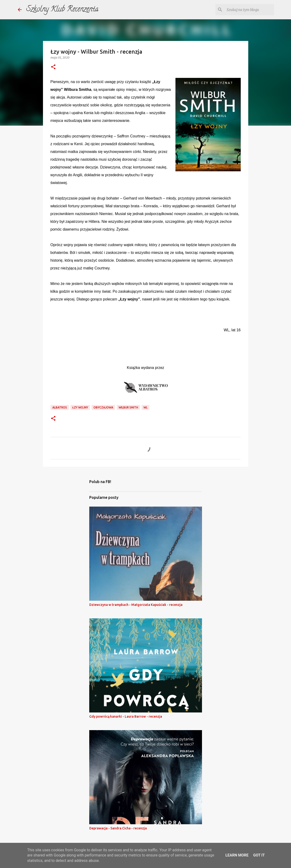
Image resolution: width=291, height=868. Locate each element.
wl (145, 407)
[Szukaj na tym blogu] (249, 10)
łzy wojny (80, 407)
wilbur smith (128, 407)
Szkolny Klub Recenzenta (62, 10)
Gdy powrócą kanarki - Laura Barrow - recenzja (126, 716)
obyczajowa (103, 407)
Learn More (237, 855)
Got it (259, 855)
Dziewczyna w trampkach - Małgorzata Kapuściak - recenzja (136, 605)
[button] (53, 67)
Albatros (60, 407)
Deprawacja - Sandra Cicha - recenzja (118, 828)
